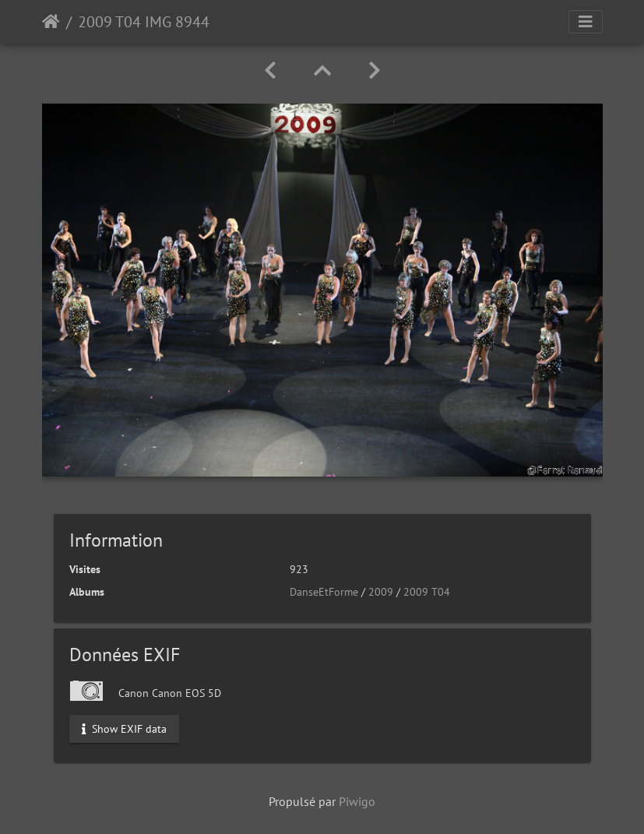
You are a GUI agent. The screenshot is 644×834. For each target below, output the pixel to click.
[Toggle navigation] (586, 22)
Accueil (51, 22)
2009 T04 (427, 592)
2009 (381, 592)
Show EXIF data (124, 729)
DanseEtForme (324, 592)
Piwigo (357, 801)
